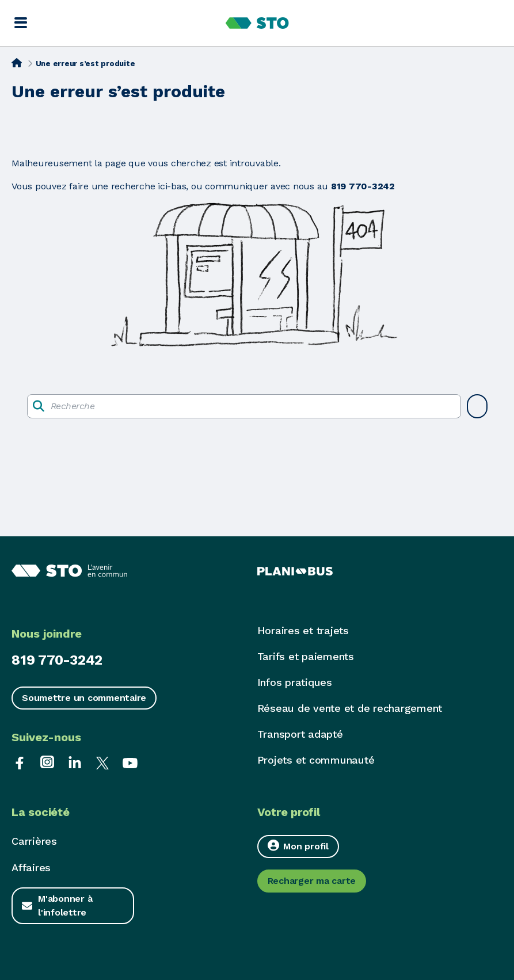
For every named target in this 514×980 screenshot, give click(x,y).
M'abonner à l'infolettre (65, 905)
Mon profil (298, 846)
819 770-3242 (57, 660)
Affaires (31, 867)
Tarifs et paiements (306, 656)
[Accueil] (17, 63)
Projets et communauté (316, 760)
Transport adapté (300, 734)
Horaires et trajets (303, 630)
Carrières (34, 841)
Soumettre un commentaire (84, 698)
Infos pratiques (295, 682)
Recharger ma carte (312, 881)
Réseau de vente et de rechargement (350, 708)
